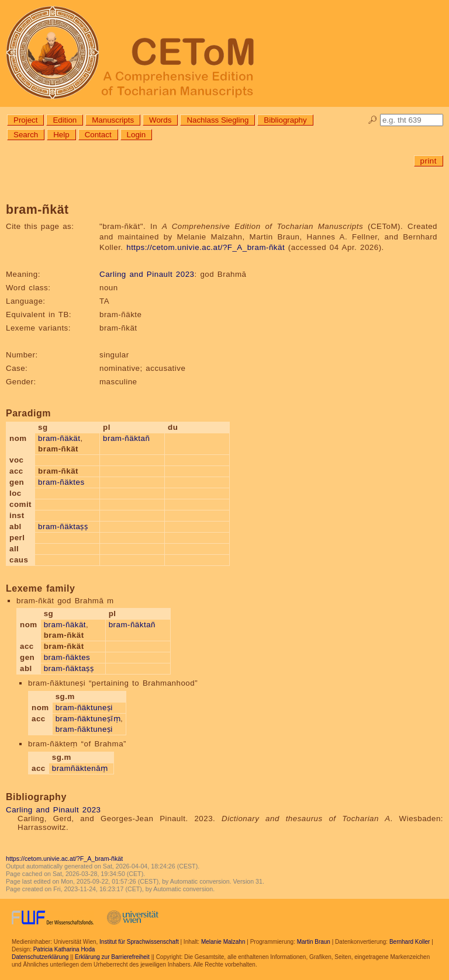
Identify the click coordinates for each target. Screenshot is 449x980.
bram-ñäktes (61, 482)
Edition (65, 120)
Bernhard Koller (410, 942)
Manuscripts (113, 120)
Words (160, 120)
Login (137, 135)
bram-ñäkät (59, 438)
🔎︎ (373, 120)
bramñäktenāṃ (80, 768)
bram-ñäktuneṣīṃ (88, 719)
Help (61, 135)
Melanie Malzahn (223, 942)
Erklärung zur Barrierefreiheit (112, 957)
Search (26, 135)
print (429, 161)
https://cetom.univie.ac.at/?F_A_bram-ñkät (205, 247)
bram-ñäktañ (126, 438)
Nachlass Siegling (217, 120)
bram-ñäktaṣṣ (63, 527)
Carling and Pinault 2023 (147, 274)
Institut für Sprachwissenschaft (139, 942)
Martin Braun (314, 942)
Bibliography (285, 120)
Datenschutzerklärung (40, 957)
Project (25, 120)
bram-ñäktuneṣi (84, 708)
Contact (98, 135)
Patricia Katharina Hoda (64, 949)
